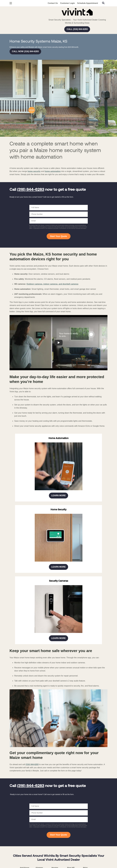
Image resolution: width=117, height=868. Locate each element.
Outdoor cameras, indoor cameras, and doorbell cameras (52, 284)
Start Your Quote (58, 236)
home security (34, 171)
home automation (53, 171)
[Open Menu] (11, 3)
